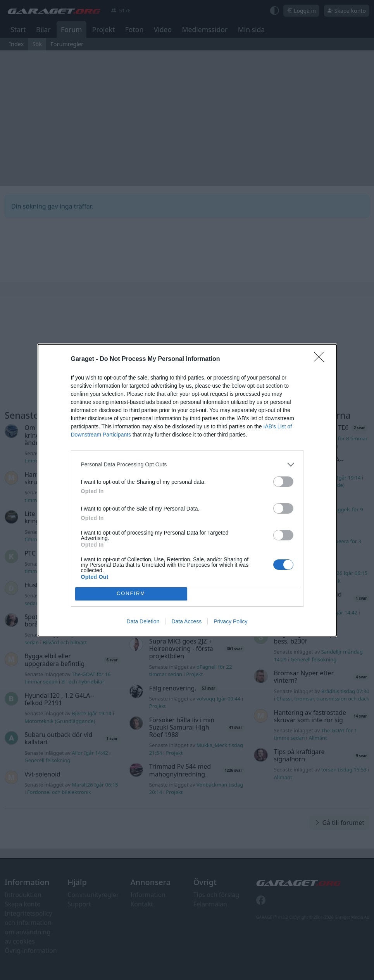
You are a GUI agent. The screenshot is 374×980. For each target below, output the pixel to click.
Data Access (186, 621)
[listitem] (187, 465)
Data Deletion (143, 621)
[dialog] (187, 490)
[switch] (283, 482)
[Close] (321, 359)
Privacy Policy (230, 621)
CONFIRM (131, 594)
